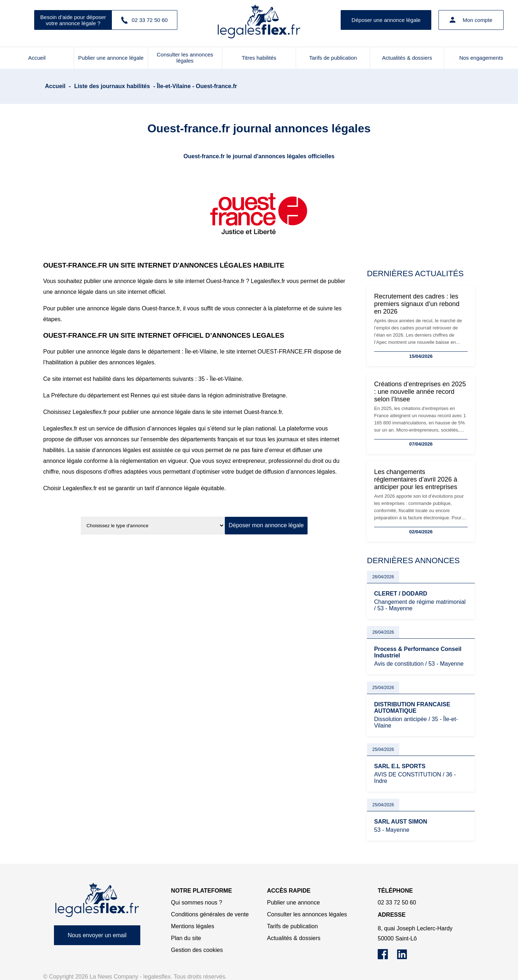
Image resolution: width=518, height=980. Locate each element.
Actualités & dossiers (407, 58)
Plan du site (186, 938)
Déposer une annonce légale (386, 20)
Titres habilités (259, 58)
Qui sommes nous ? (196, 902)
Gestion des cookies (197, 950)
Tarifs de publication (333, 58)
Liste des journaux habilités (112, 86)
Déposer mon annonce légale (266, 525)
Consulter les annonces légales (185, 58)
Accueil (37, 58)
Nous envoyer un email (97, 935)
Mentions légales (192, 926)
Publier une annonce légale (111, 58)
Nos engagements (481, 58)
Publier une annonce (293, 902)
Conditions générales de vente (210, 914)
